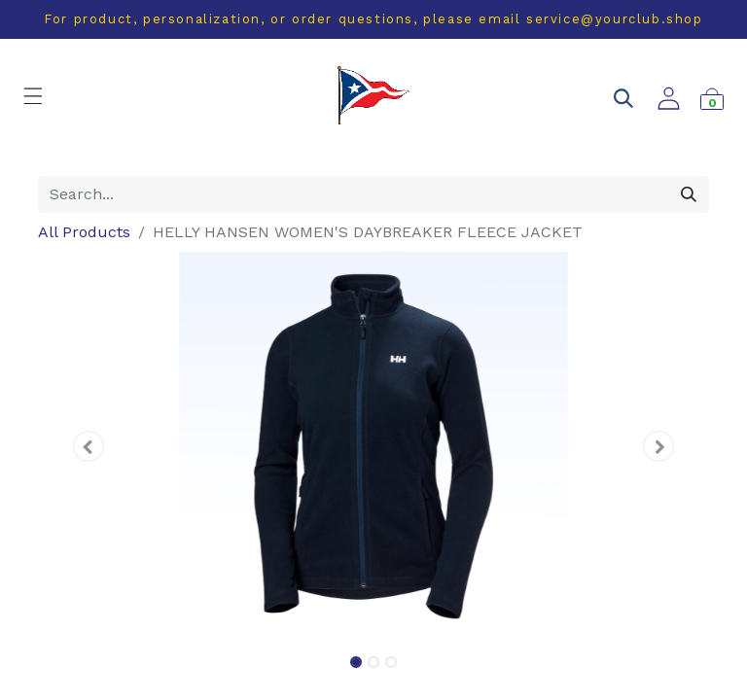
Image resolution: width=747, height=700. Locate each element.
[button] (89, 446)
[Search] (689, 194)
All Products (84, 232)
